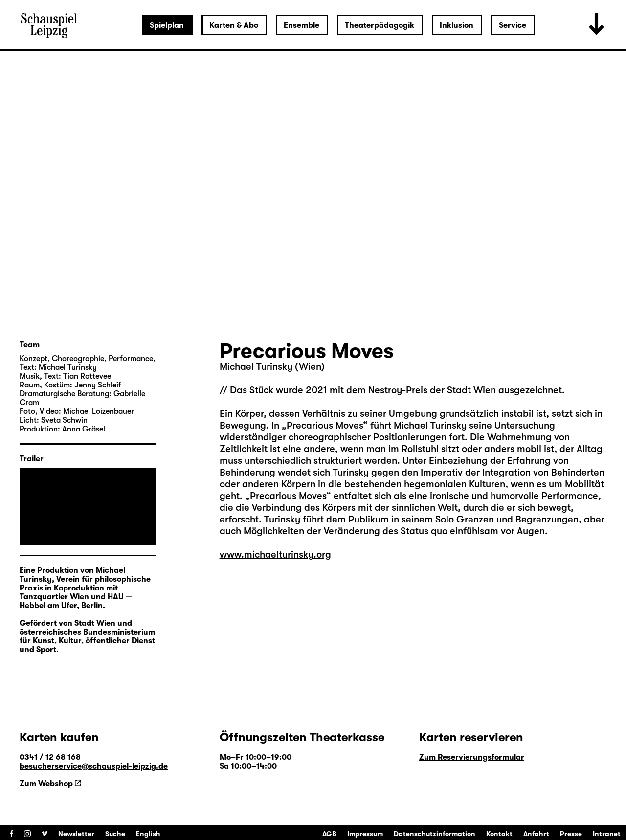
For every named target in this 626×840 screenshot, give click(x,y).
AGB (329, 834)
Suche (115, 834)
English (148, 834)
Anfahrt (536, 834)
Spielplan (167, 25)
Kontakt (499, 834)
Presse (571, 834)
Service (513, 25)
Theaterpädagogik (380, 25)
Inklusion (457, 25)
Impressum (365, 834)
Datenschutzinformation (435, 834)
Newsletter (76, 834)
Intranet (607, 834)
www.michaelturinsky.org (275, 555)
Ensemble (302, 25)
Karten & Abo (234, 25)
